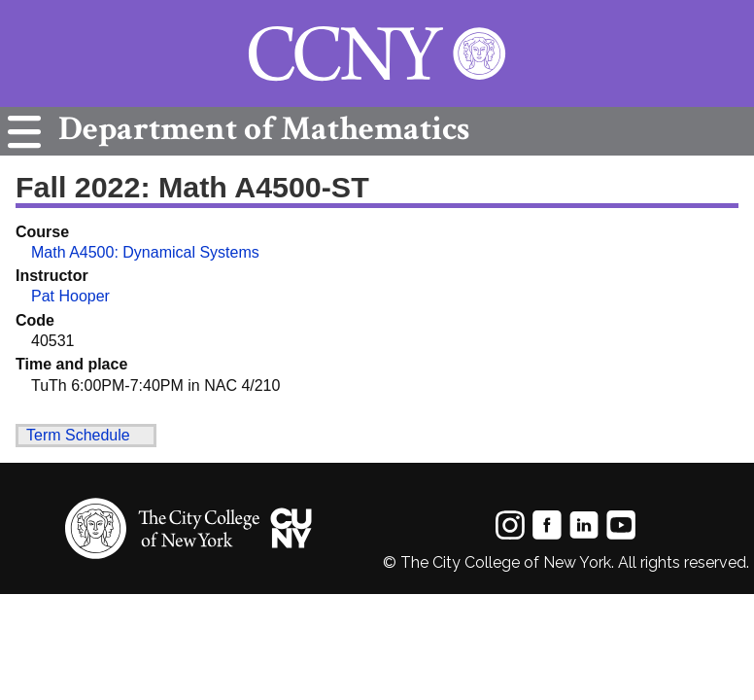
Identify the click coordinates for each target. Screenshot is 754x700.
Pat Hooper (70, 296)
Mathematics (259, 129)
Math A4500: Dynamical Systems (145, 252)
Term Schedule (78, 435)
